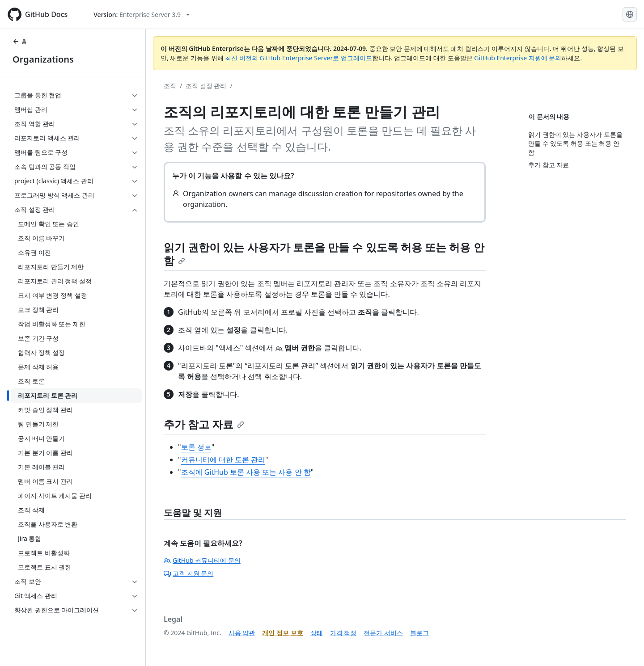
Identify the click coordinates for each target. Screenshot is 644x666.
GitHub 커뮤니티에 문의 (202, 560)
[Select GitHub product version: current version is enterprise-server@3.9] (142, 15)
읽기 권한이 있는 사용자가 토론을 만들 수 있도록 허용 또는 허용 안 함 (324, 254)
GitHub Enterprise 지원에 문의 (518, 58)
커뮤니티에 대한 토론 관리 (223, 459)
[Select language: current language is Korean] (630, 14)
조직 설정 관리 (206, 86)
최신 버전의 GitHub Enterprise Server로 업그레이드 (299, 58)
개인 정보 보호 (282, 633)
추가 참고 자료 (204, 424)
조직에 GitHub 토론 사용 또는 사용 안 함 (246, 472)
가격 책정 (343, 633)
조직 (170, 86)
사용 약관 (242, 633)
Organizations (43, 59)
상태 (317, 633)
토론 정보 (196, 447)
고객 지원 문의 (189, 573)
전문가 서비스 (383, 633)
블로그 (419, 633)
